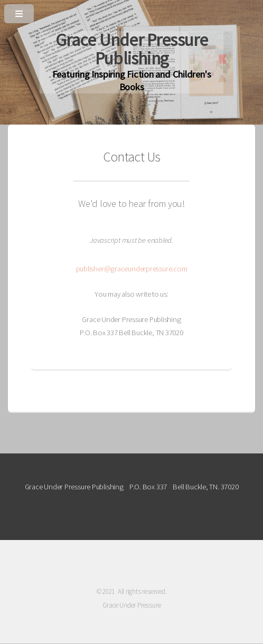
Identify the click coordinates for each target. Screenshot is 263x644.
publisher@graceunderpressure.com (132, 269)
